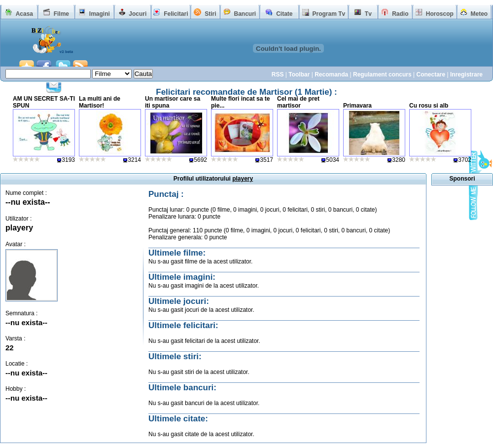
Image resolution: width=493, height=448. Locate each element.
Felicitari (176, 14)
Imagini (100, 14)
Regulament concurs (382, 75)
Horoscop (440, 14)
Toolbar (299, 75)
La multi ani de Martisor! (100, 102)
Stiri (210, 14)
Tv (368, 14)
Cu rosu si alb (429, 106)
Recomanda (331, 75)
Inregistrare (466, 75)
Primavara (357, 106)
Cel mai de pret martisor (298, 102)
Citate (284, 14)
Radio (400, 14)
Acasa (24, 14)
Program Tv (329, 14)
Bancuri (245, 14)
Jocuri (138, 14)
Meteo (479, 14)
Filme (61, 14)
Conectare (431, 75)
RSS (278, 75)
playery (19, 228)
